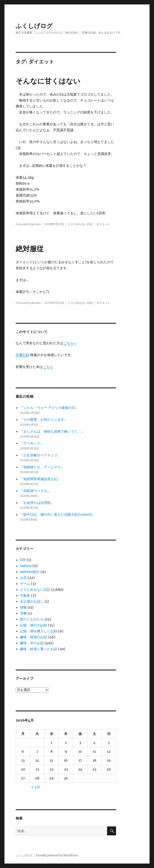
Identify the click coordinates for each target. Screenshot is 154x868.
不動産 (25, 595)
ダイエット (103, 224)
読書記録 (22, 355)
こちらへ (70, 343)
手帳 (23, 613)
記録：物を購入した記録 (39, 631)
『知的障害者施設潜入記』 (40, 479)
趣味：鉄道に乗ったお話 (39, 649)
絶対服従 (30, 249)
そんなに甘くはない (48, 81)
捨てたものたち (32, 619)
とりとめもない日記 (80, 224)
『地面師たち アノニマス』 (42, 467)
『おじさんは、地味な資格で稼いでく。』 (52, 431)
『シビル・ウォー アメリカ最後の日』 (49, 408)
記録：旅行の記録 (34, 625)
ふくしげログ (34, 26)
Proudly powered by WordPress (57, 855)
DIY (23, 560)
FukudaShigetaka (28, 224)
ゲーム (25, 584)
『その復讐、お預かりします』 (44, 419)
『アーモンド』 (32, 443)
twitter (26, 566)
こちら (48, 367)
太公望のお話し (32, 601)
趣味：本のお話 (32, 643)
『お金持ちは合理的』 (37, 503)
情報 (23, 607)
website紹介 (30, 572)
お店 (23, 578)
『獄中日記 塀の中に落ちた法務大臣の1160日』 (58, 514)
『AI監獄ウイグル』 (35, 491)
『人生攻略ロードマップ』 (40, 455)
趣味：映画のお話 (34, 637)
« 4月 (36, 787)
